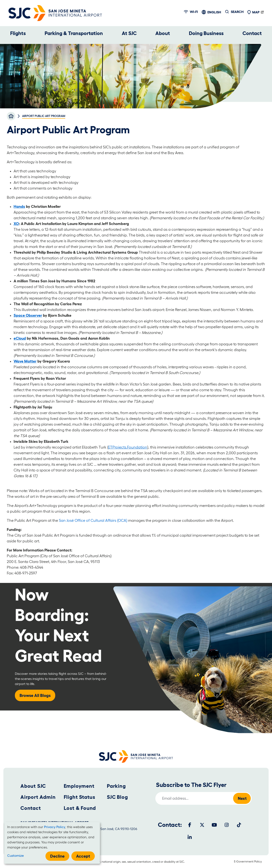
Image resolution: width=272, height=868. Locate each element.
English (214, 12)
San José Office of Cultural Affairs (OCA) (93, 521)
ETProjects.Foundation (128, 447)
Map (253, 12)
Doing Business (206, 33)
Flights (18, 33)
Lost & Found (80, 808)
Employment (79, 786)
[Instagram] (227, 825)
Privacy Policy (55, 827)
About (163, 33)
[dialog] (52, 843)
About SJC (33, 786)
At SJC (129, 33)
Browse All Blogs (35, 695)
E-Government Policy (248, 861)
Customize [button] (16, 855)
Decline (57, 856)
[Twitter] (202, 825)
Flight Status (79, 797)
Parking (116, 786)
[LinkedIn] (190, 837)
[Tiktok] (239, 825)
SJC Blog (117, 797)
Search (237, 12)
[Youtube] (214, 825)
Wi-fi (191, 12)
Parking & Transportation (74, 33)
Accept (83, 856)
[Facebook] (190, 825)
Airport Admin (38, 797)
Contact (252, 33)
